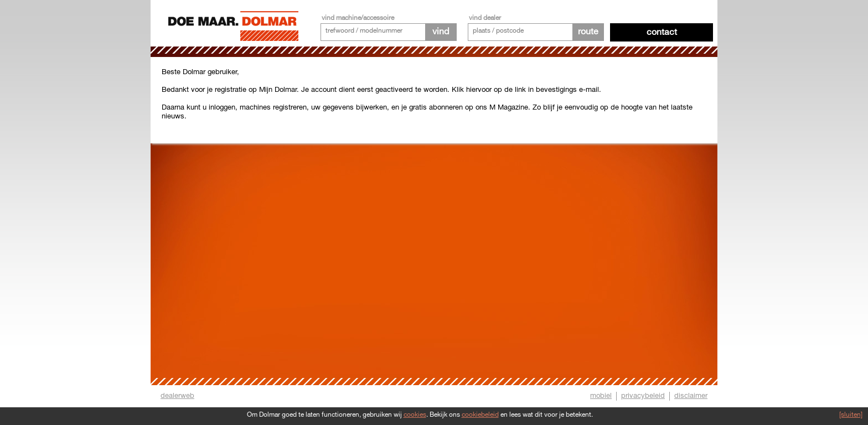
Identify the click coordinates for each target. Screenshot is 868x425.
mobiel (601, 396)
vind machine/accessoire (358, 18)
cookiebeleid (480, 415)
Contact (662, 32)
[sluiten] (851, 415)
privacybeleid (643, 396)
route (588, 32)
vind (441, 32)
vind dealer (485, 18)
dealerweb (177, 396)
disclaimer (691, 396)
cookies (415, 415)
